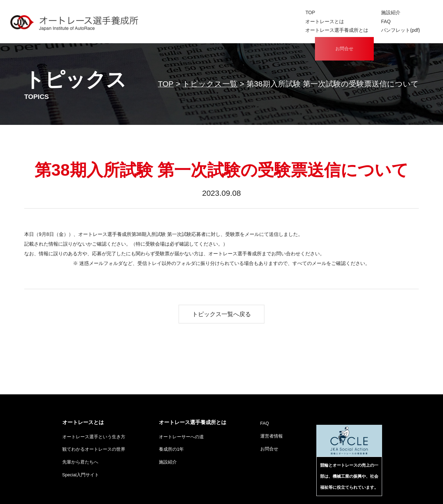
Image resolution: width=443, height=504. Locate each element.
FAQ (269, 21)
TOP (197, 13)
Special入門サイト (81, 477)
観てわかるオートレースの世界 (94, 451)
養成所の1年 (171, 451)
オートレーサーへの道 (181, 437)
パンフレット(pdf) (283, 29)
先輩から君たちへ (80, 464)
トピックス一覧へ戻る (222, 314)
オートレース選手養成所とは (222, 29)
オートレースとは (210, 21)
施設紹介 (274, 13)
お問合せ (344, 22)
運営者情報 (272, 437)
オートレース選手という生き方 (94, 437)
